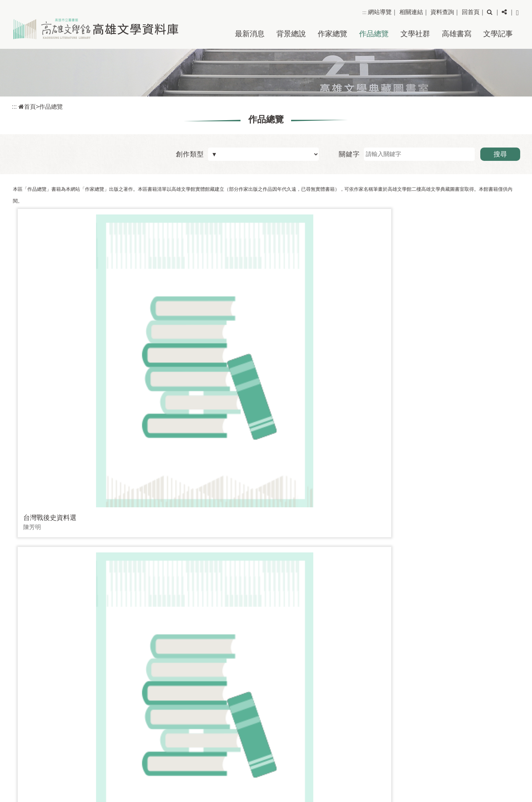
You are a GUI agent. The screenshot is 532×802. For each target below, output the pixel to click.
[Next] (240, 626)
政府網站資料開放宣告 (488, 783)
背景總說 (291, 34)
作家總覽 (332, 34)
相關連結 (411, 12)
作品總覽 (374, 34)
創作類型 (190, 154)
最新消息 (250, 34)
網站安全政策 (500, 771)
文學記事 (498, 34)
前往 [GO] (365, 625)
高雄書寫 (457, 34)
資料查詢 (442, 12)
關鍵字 (349, 154)
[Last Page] (273, 626)
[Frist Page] (173, 626)
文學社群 (415, 34)
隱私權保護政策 (497, 760)
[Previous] (207, 626)
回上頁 (498, 670)
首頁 (27, 107)
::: (364, 12)
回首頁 (471, 12)
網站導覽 (380, 12)
